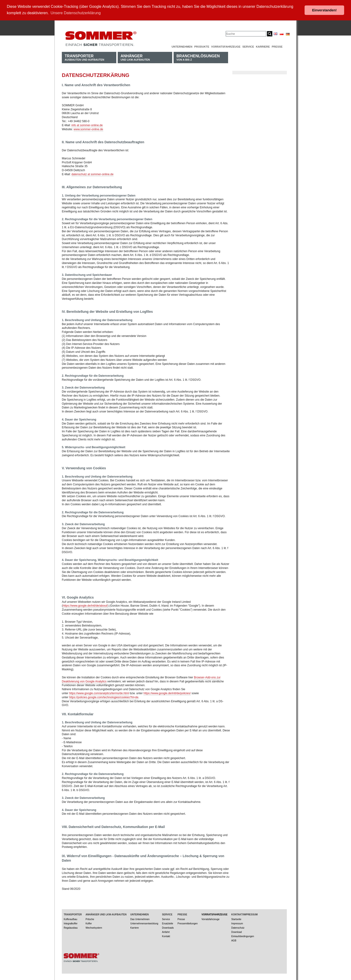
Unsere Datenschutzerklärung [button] (76, 13)
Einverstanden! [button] (324, 10)
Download (236, 932)
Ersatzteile (168, 923)
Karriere (263, 46)
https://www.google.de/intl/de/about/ (85, 606)
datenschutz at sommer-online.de (92, 174)
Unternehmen (182, 46)
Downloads (168, 928)
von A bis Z (198, 57)
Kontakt (166, 936)
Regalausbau (71, 928)
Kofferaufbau (70, 919)
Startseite (236, 919)
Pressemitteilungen (188, 923)
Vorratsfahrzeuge (226, 46)
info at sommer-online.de (87, 125)
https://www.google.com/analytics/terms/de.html (99, 693)
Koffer (89, 923)
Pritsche (90, 919)
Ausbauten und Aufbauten (84, 57)
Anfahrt (166, 932)
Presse (277, 46)
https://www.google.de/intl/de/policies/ (167, 693)
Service (248, 46)
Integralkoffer (71, 923)
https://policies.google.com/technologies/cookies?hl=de (104, 697)
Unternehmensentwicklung (144, 923)
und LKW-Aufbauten (135, 57)
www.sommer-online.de (88, 129)
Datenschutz (238, 928)
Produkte (202, 46)
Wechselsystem (94, 928)
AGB (234, 940)
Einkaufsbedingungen (243, 936)
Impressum (237, 923)
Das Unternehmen (140, 919)
